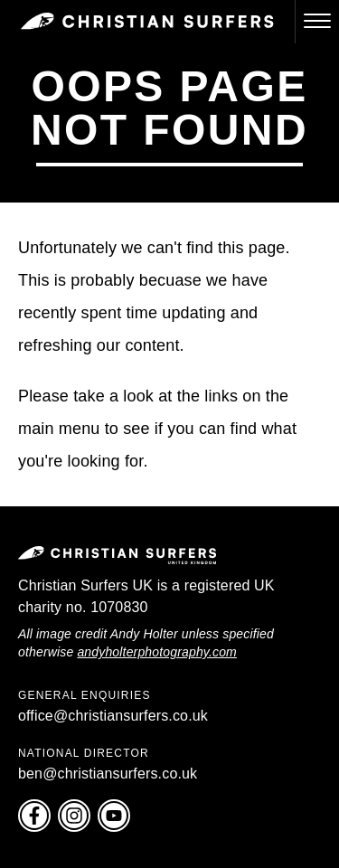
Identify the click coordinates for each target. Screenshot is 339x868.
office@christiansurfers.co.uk (113, 716)
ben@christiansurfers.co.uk (108, 774)
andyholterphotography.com (157, 652)
